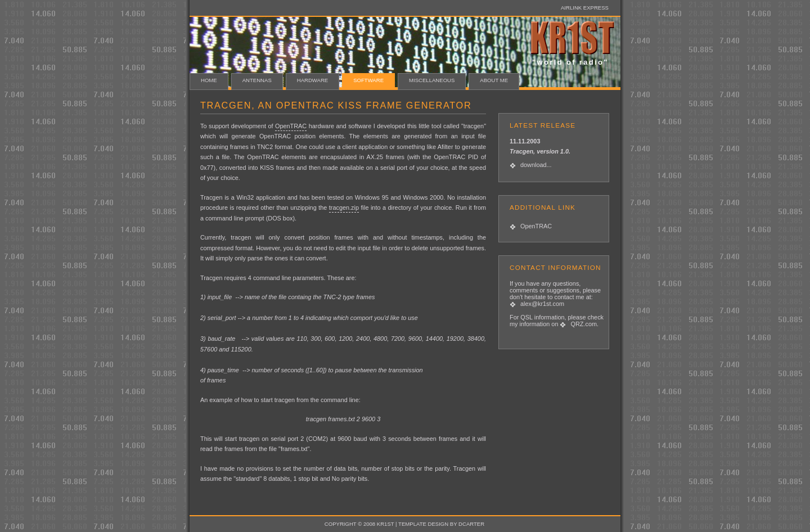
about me (494, 80)
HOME (209, 80)
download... (536, 165)
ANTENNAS (257, 80)
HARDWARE (312, 80)
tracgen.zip (344, 208)
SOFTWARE (368, 80)
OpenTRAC (536, 226)
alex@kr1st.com (542, 304)
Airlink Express (585, 8)
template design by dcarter (441, 524)
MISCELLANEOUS (432, 80)
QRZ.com (584, 324)
